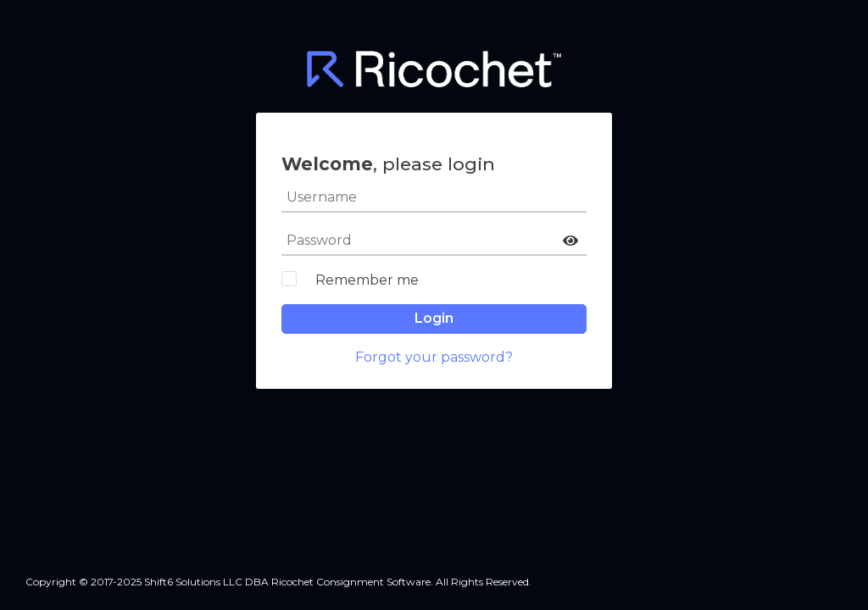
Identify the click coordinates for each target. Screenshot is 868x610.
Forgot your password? (434, 357)
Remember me (367, 280)
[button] (570, 241)
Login (434, 318)
